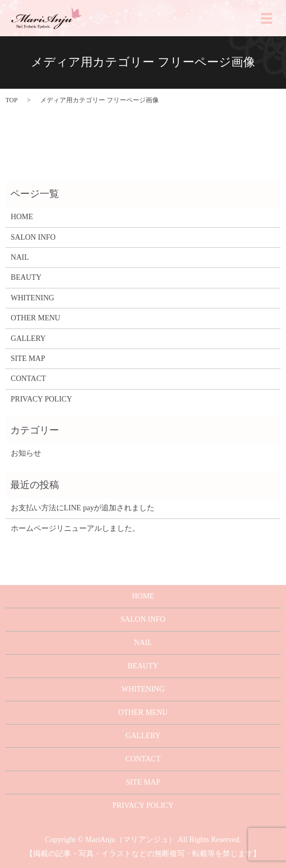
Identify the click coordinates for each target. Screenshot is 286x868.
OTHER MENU (35, 318)
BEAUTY (26, 277)
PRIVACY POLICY (41, 399)
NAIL (20, 257)
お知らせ (26, 453)
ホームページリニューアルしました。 (75, 528)
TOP (11, 100)
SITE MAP (28, 359)
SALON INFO (33, 237)
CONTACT (28, 379)
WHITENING (32, 298)
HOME (22, 217)
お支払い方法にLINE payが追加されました (83, 508)
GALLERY (28, 338)
